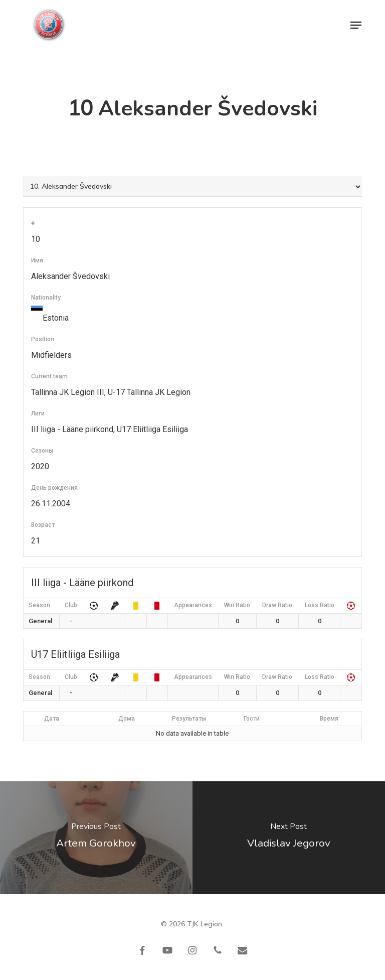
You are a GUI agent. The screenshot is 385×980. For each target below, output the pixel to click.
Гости (252, 719)
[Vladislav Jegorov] (289, 838)
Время (329, 719)
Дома (127, 719)
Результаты (189, 719)
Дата (52, 719)
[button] (356, 25)
